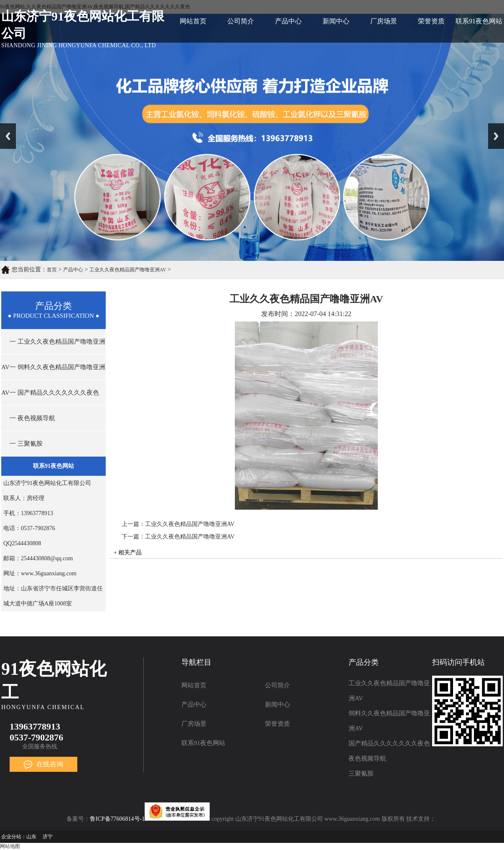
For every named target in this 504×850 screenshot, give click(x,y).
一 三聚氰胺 (26, 444)
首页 (52, 270)
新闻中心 (336, 21)
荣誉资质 (431, 21)
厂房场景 (384, 21)
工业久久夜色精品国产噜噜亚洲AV (128, 270)
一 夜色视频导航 (32, 418)
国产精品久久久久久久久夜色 (389, 743)
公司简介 (241, 21)
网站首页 (193, 21)
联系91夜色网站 (479, 21)
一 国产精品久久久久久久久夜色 (54, 393)
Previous (8, 136)
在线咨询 (43, 764)
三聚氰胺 (361, 773)
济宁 (48, 837)
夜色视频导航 (367, 758)
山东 (31, 837)
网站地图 (10, 846)
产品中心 (288, 21)
